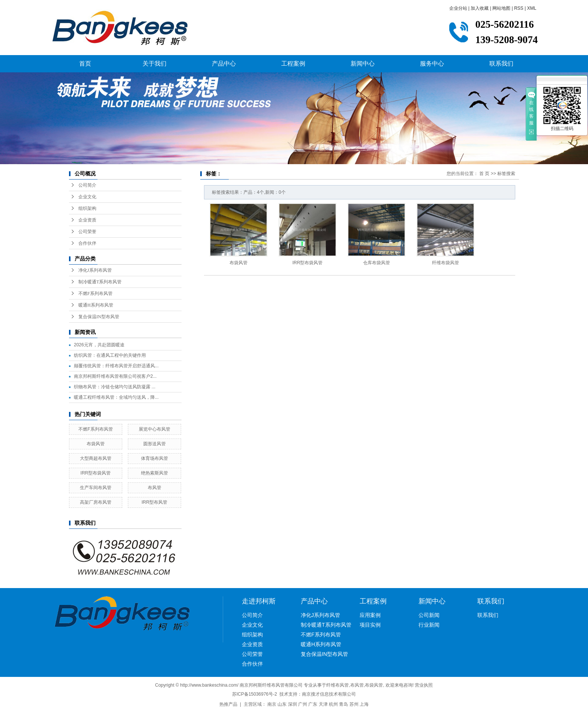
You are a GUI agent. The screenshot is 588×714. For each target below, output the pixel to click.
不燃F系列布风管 (95, 293)
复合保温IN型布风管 (99, 317)
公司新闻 (429, 615)
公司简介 (87, 185)
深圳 (292, 704)
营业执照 (424, 685)
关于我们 (154, 64)
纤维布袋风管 (445, 263)
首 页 (484, 174)
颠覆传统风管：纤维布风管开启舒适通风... (116, 366)
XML (532, 8)
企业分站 (458, 8)
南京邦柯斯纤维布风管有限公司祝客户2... (115, 376)
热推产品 (228, 704)
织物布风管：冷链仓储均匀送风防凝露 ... (115, 387)
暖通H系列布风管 (96, 305)
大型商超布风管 (96, 458)
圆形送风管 (154, 444)
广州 (303, 704)
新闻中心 (363, 64)
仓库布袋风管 (376, 263)
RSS (519, 8)
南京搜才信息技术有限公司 (329, 694)
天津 (323, 704)
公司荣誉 (87, 232)
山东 (282, 704)
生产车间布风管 (96, 488)
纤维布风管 (337, 685)
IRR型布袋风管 (96, 473)
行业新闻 (429, 625)
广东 (313, 704)
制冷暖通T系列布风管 (100, 282)
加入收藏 (480, 8)
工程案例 (293, 64)
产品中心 (224, 64)
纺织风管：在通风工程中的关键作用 (110, 355)
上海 (364, 704)
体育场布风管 (154, 458)
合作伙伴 (87, 243)
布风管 (154, 488)
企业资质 (87, 220)
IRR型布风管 (155, 502)
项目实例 (370, 625)
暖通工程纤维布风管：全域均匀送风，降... (116, 397)
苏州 (354, 704)
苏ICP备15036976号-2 (255, 694)
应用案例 (370, 615)
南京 (272, 704)
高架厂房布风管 (96, 502)
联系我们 (501, 64)
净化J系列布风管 (95, 270)
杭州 (333, 704)
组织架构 (87, 208)
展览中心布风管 (154, 429)
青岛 (343, 704)
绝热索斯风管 (154, 473)
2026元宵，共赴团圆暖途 (99, 345)
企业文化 (87, 197)
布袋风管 (96, 444)
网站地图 (501, 8)
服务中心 (432, 64)
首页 (85, 64)
